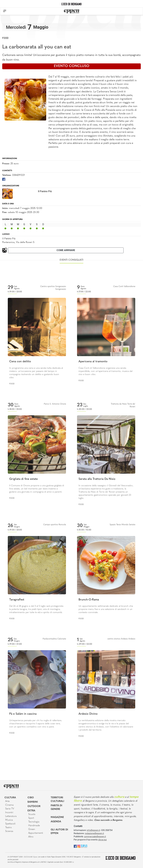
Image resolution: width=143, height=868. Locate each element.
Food (5, 38)
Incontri (9, 813)
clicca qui (102, 840)
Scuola (32, 814)
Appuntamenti (36, 833)
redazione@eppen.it (94, 833)
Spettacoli (10, 824)
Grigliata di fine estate (23, 479)
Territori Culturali (57, 800)
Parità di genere (56, 807)
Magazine (57, 817)
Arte (7, 801)
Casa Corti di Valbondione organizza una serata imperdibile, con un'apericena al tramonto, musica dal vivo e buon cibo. (105, 371)
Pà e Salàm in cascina (23, 714)
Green (32, 829)
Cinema (9, 805)
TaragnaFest (17, 600)
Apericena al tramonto (93, 362)
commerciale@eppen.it (95, 837)
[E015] (84, 846)
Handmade (34, 826)
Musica (9, 820)
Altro (31, 837)
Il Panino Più (9, 239)
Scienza (9, 831)
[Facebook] (4, 179)
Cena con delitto (20, 362)
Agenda (56, 822)
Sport (31, 818)
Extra (31, 811)
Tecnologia (34, 822)
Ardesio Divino (88, 714)
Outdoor (34, 806)
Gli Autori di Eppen (59, 832)
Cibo (31, 798)
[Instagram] (79, 846)
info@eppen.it (93, 830)
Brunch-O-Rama (89, 600)
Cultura (10, 798)
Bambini (33, 802)
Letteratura (11, 816)
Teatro (8, 828)
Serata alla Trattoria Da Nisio (97, 479)
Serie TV (10, 809)
